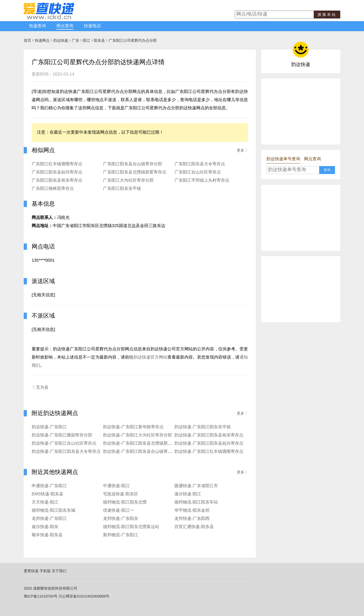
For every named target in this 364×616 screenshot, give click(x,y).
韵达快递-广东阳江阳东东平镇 (202, 427)
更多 (242, 150)
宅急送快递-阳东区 (121, 494)
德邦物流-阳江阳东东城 (53, 511)
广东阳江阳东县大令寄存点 (200, 164)
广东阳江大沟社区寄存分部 (128, 180)
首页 (27, 40)
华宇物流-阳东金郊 (192, 511)
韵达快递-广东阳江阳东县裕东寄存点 (209, 435)
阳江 (87, 40)
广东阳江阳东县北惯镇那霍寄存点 (135, 172)
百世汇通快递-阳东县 (194, 527)
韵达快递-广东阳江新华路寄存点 (133, 427)
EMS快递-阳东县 (47, 494)
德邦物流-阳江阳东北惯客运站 (131, 527)
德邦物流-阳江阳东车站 (196, 502)
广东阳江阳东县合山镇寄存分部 (133, 164)
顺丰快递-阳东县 (47, 535)
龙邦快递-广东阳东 (121, 519)
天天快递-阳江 (45, 502)
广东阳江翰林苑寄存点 (53, 189)
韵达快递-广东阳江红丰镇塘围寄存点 (209, 452)
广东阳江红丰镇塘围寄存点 (57, 164)
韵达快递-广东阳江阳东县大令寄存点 (66, 452)
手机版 (45, 571)
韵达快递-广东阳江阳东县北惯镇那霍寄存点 (144, 443)
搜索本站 (327, 15)
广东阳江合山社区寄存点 (198, 172)
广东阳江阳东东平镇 (122, 189)
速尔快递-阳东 (45, 527)
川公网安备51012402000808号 (84, 596)
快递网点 (42, 40)
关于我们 (59, 571)
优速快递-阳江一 (119, 511)
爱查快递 (31, 571)
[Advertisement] (301, 111)
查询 (327, 170)
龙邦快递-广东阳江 (49, 519)
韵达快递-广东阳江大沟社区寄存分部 (138, 435)
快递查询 (37, 26)
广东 (75, 40)
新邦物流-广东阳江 (121, 535)
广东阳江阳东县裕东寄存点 (57, 180)
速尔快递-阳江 (188, 494)
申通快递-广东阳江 (49, 486)
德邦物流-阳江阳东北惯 (125, 502)
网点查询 (65, 26)
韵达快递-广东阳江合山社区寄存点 (64, 443)
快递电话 (92, 26)
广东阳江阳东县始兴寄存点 (57, 172)
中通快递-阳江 (116, 486)
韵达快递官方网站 (150, 357)
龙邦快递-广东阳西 (192, 519)
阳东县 (99, 40)
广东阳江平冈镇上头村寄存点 (202, 180)
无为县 (40, 387)
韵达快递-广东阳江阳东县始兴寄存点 (209, 443)
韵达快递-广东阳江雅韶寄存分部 (62, 435)
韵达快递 (61, 40)
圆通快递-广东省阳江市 (196, 486)
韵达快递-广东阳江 (49, 427)
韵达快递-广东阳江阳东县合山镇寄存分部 (142, 452)
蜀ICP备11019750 (39, 596)
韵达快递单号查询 (283, 159)
